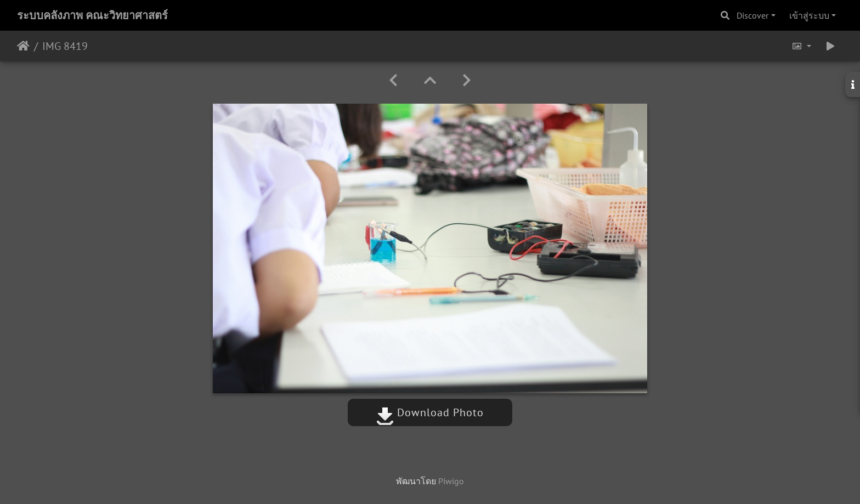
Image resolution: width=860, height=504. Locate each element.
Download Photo (430, 412)
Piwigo (451, 481)
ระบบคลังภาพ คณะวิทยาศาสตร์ (92, 15)
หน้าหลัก (23, 46)
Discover (752, 15)
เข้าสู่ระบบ (809, 15)
